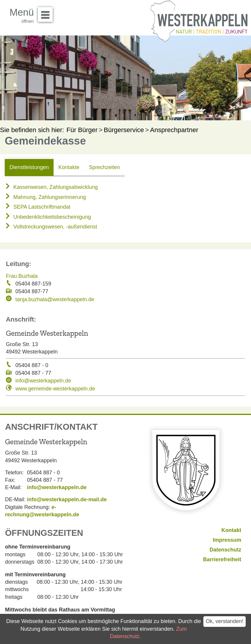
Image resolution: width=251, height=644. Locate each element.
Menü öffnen (47, 12)
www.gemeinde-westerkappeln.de (55, 389)
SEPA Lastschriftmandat (38, 207)
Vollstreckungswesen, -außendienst (51, 227)
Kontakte (69, 167)
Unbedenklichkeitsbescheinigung (48, 217)
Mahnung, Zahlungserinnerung (45, 197)
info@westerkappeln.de (43, 381)
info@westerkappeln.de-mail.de (67, 499)
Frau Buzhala (22, 276)
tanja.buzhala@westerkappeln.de (55, 299)
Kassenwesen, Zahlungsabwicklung (51, 187)
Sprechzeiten (104, 167)
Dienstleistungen (29, 167)
